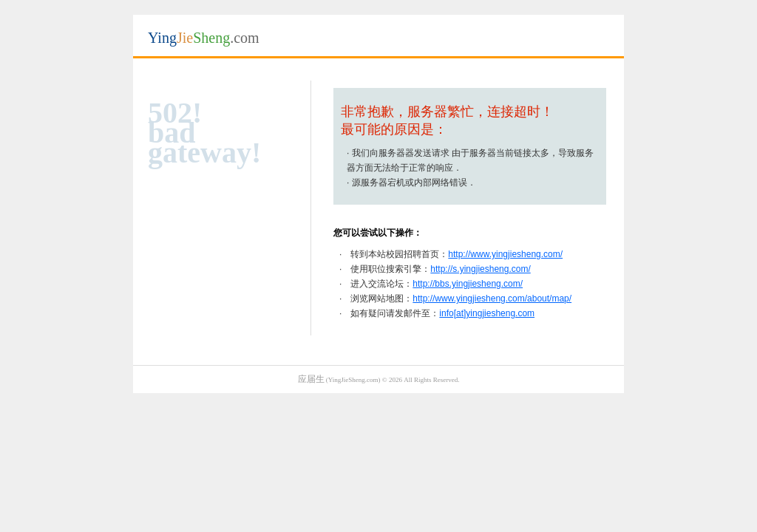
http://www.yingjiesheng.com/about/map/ (492, 299)
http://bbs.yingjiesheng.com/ (468, 284)
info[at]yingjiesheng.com (487, 313)
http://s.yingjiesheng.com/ (480, 269)
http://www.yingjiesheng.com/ (505, 254)
